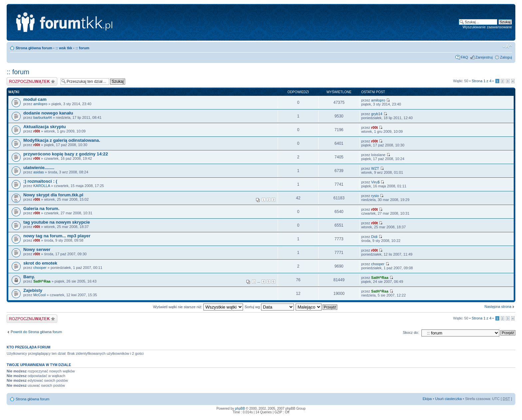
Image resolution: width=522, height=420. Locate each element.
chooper (40, 268)
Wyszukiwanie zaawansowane (487, 27)
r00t (37, 131)
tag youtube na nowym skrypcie (57, 222)
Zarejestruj (484, 57)
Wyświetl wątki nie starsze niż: (198, 307)
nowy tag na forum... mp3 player (57, 236)
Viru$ (375, 182)
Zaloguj (506, 57)
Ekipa (427, 399)
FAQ (464, 57)
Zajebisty (33, 290)
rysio (375, 196)
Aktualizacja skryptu (45, 127)
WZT (375, 168)
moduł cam (35, 99)
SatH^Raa (42, 281)
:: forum (83, 48)
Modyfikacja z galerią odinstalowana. (62, 140)
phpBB (240, 409)
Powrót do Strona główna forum (36, 332)
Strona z (482, 81)
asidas (39, 172)
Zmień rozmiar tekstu (507, 47)
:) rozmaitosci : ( (40, 181)
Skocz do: (411, 332)
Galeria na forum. (41, 209)
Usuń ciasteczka (448, 399)
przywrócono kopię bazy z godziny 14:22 (66, 154)
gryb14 (377, 114)
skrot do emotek (40, 263)
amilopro (40, 104)
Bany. (29, 277)
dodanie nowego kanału (48, 113)
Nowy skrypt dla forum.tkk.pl (53, 195)
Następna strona (498, 307)
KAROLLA (42, 186)
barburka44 (43, 117)
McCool (39, 295)
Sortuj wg (269, 307)
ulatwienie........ (39, 168)
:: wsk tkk (64, 48)
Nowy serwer (37, 249)
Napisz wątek (32, 81)
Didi (374, 237)
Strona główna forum (34, 48)
